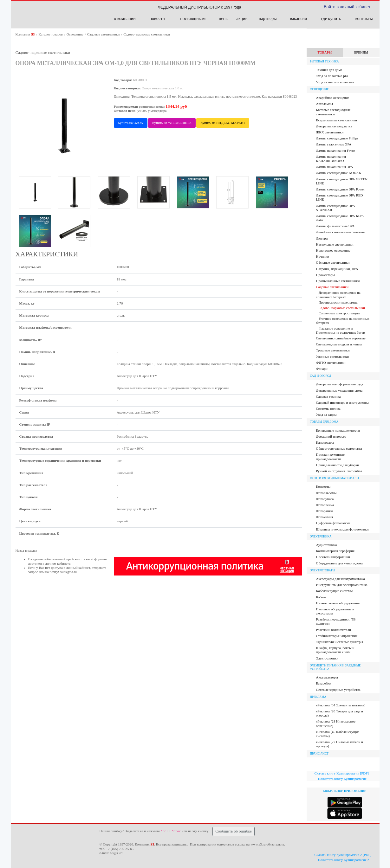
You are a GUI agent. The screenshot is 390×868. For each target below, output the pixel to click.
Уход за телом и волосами (335, 82)
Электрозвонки (327, 658)
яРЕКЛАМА (318, 697)
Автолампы (325, 104)
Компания (26, 34)
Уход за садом (326, 415)
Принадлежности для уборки (338, 465)
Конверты (323, 486)
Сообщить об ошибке (234, 831)
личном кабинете (58, 563)
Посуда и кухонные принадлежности (330, 457)
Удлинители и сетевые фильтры (340, 642)
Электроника (321, 537)
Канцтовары (325, 442)
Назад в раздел (26, 550)
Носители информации (333, 557)
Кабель (321, 597)
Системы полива (328, 408)
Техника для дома (329, 70)
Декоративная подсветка (334, 126)
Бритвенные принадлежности (338, 430)
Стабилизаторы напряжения (337, 636)
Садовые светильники (104, 34)
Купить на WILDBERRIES (172, 123)
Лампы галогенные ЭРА (334, 144)
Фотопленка (325, 505)
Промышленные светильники (338, 281)
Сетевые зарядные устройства (338, 690)
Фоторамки (325, 511)
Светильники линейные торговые (341, 338)
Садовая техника (328, 396)
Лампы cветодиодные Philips (337, 138)
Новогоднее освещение (333, 250)
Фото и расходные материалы (335, 478)
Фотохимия (325, 517)
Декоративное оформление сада (340, 384)
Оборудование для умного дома (339, 563)
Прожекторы (325, 275)
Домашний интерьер (331, 436)
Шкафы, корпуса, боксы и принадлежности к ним (335, 650)
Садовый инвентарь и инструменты (342, 402)
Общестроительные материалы (339, 448)
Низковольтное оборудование (338, 603)
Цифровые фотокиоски (333, 523)
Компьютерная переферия (335, 551)
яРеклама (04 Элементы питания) (341, 705)
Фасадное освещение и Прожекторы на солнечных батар (341, 330)
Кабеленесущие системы (335, 591)
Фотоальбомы (326, 493)
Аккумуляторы (327, 677)
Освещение (75, 34)
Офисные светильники (333, 262)
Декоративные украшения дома (339, 390)
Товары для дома (324, 422)
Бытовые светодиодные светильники (333, 112)
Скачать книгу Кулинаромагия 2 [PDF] (343, 855)
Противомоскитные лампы (338, 302)
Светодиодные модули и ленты (339, 344)
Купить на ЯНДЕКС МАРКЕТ (223, 123)
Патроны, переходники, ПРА (337, 269)
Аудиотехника (327, 545)
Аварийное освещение (333, 98)
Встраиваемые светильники (337, 120)
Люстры (322, 238)
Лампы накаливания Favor (336, 151)
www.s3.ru (258, 844)
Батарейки (324, 683)
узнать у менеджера (152, 111)
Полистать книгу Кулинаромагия (342, 779)
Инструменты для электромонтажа (342, 585)
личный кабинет (78, 568)
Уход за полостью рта (332, 76)
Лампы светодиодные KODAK (339, 173)
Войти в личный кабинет (347, 7)
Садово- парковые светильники (146, 34)
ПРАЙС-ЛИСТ (319, 754)
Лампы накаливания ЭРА (335, 167)
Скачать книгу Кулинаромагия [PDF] (342, 773)
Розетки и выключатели (334, 630)
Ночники (323, 256)
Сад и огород (321, 376)
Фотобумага (325, 499)
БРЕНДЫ (361, 52)
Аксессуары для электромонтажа (341, 579)
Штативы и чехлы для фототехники (342, 529)
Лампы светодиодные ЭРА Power (341, 189)
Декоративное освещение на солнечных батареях (338, 295)
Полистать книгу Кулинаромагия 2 (344, 860)
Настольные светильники (335, 244)
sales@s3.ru (68, 572)
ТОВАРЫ (325, 52)
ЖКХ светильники (330, 132)
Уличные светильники (332, 357)
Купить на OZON (130, 123)
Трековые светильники (333, 350)
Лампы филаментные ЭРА (335, 226)
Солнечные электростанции (339, 313)
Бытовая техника (325, 61)
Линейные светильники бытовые (340, 232)
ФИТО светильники (331, 363)
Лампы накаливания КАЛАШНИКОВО (331, 159)
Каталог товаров (51, 34)
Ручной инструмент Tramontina (339, 471)
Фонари (322, 369)
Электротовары (323, 570)
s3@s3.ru (117, 853)
